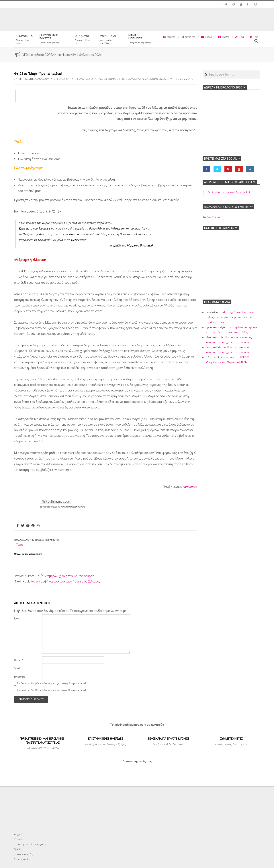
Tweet (20, 544)
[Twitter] (23, 526)
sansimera (190, 487)
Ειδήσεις (122, 79)
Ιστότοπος (20, 677)
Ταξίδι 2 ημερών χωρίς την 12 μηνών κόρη (65, 576)
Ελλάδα (132, 79)
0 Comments (186, 79)
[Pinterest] (33, 526)
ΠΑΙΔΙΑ (89, 79)
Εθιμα (112, 79)
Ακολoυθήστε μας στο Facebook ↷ (230, 182)
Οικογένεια (159, 79)
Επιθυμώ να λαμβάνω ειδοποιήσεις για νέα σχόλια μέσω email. (52, 683)
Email (18, 668)
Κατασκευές (144, 79)
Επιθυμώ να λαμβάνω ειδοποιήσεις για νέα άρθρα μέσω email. (52, 690)
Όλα (81, 79)
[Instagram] (38, 526)
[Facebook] (18, 526)
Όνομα (18, 660)
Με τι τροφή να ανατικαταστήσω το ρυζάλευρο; (65, 581)
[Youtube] (28, 526)
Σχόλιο (17, 618)
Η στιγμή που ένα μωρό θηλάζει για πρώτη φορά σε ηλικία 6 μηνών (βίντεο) (230, 317)
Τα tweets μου (212, 217)
